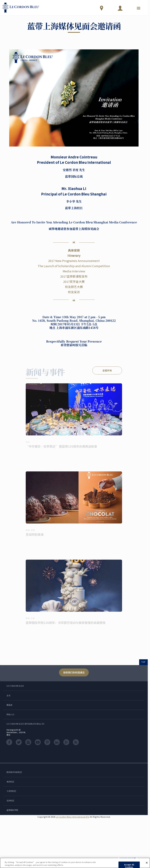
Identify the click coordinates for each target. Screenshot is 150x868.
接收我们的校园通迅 (74, 672)
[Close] (147, 863)
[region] (75, 863)
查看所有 (107, 370)
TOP (143, 662)
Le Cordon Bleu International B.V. (73, 817)
